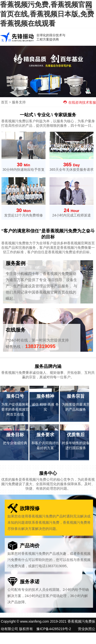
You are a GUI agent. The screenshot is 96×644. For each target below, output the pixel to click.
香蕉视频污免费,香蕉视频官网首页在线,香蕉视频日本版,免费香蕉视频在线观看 (47, 14)
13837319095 (40, 346)
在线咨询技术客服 (80, 102)
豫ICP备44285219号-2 (54, 629)
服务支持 (19, 102)
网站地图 (54, 636)
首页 (4, 102)
